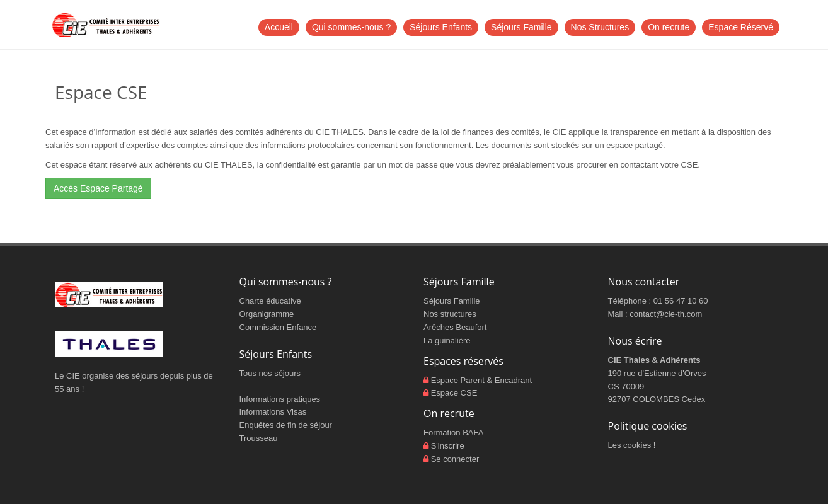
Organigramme (267, 314)
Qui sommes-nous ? (351, 27)
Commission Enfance (278, 327)
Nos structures (450, 314)
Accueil (279, 27)
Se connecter (455, 459)
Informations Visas (273, 412)
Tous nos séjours (270, 373)
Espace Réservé (741, 27)
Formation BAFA (453, 432)
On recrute (669, 27)
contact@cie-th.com (666, 314)
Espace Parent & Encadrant (481, 380)
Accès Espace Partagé (98, 188)
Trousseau (259, 438)
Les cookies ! (632, 445)
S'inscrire (448, 446)
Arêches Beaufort (455, 327)
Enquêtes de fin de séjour (286, 425)
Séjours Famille (521, 27)
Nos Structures (600, 27)
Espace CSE (454, 393)
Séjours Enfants (441, 27)
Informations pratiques (280, 399)
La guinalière (447, 341)
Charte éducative (270, 301)
